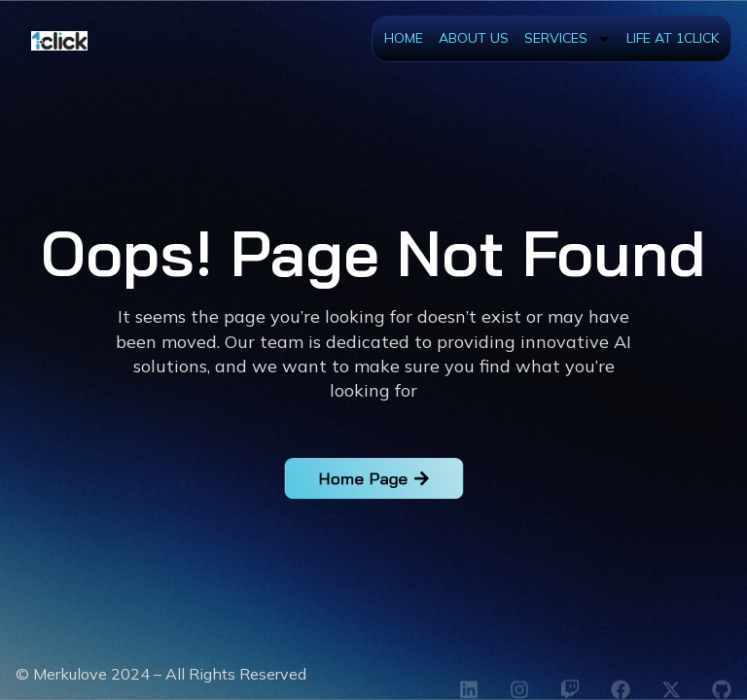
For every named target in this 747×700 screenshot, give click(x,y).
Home (404, 38)
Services (568, 39)
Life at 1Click (673, 38)
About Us (474, 38)
